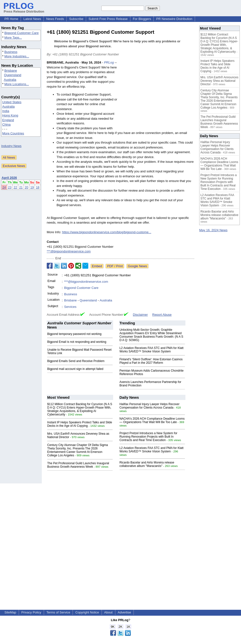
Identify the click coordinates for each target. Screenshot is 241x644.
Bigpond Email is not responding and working (77, 342)
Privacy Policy (31, 612)
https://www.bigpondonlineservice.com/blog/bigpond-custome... (107, 232)
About (108, 612)
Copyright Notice (87, 612)
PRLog (109, 62)
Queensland (13, 75)
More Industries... (17, 56)
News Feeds (55, 19)
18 (38, 187)
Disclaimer (140, 315)
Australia (10, 80)
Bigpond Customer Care (22, 33)
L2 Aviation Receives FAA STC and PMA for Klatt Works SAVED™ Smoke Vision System (152, 350)
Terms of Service (58, 612)
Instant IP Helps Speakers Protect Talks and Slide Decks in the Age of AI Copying (80, 424)
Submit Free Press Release (108, 19)
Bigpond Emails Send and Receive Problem (76, 361)
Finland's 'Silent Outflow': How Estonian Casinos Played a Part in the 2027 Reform (151, 361)
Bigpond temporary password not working (74, 334)
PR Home (11, 19)
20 (27, 187)
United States (12, 102)
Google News (137, 266)
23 (10, 187)
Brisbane (11, 71)
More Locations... (17, 84)
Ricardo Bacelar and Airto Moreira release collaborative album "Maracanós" (147, 464)
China (6, 124)
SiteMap (10, 612)
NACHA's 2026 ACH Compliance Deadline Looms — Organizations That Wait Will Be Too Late (152, 420)
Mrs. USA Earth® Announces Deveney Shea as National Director (219, 81)
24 (4, 187)
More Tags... (13, 38)
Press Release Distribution (24, 10)
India (6, 111)
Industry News (11, 146)
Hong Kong (10, 115)
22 (15, 187)
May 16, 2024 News (213, 230)
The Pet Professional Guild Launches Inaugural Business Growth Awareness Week (78, 465)
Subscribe (76, 19)
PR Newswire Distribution (174, 19)
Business (11, 52)
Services (70, 307)
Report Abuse (162, 315)
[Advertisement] (157, 96)
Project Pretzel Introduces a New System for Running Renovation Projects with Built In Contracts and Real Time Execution (148, 437)
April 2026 (9, 178)
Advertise (124, 612)
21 (21, 187)
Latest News (32, 19)
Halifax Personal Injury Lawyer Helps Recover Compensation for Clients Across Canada (150, 406)
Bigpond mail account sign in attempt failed (75, 369)
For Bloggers (142, 19)
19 (32, 187)
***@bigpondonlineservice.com (69, 251)
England (8, 120)
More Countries (13, 133)
